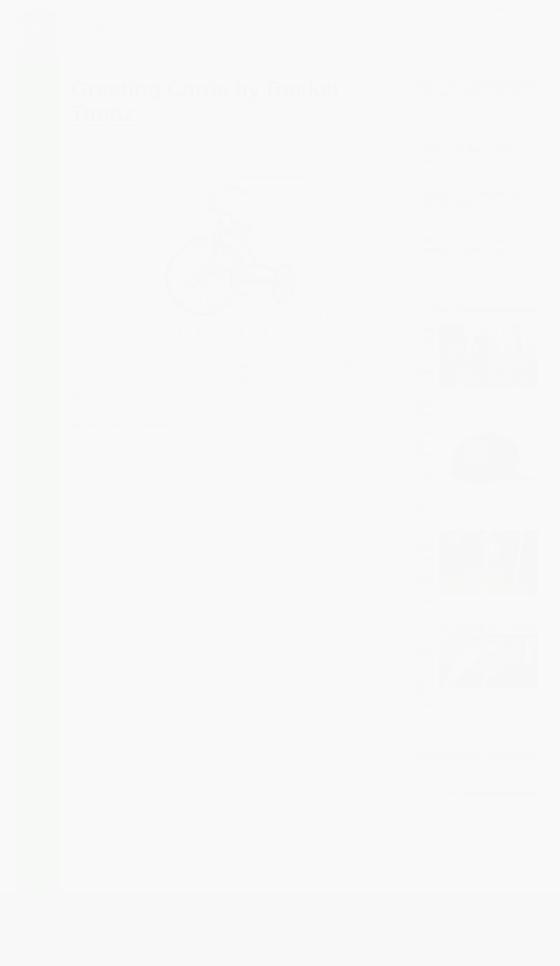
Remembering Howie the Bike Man (427, 372)
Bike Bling (125, 155)
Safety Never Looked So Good (427, 475)
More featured (445, 722)
